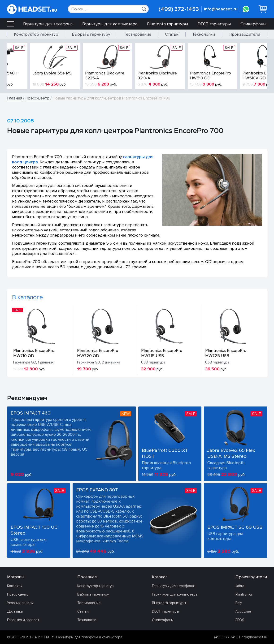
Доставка (15, 611)
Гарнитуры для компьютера (110, 24)
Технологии (204, 34)
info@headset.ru (221, 9)
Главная (15, 98)
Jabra (240, 586)
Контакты (15, 586)
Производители (244, 34)
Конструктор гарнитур (36, 34)
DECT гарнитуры (214, 24)
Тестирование (138, 34)
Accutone (243, 611)
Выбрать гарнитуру (91, 34)
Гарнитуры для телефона (48, 24)
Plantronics (244, 594)
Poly (239, 603)
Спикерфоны (253, 24)
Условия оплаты (20, 603)
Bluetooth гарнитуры (167, 24)
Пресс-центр (37, 98)
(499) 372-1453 (179, 9)
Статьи (172, 34)
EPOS (240, 620)
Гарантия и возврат (23, 620)
